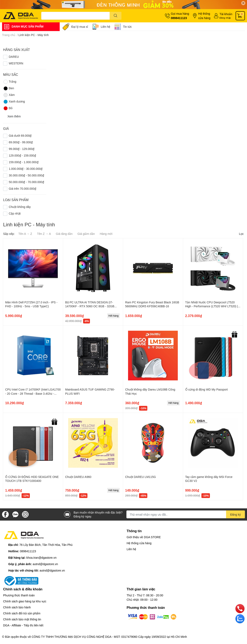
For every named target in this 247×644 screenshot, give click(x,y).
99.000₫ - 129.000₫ (22, 149)
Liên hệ (105, 27)
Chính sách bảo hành (17, 607)
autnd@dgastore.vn (45, 564)
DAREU (14, 57)
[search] (116, 16)
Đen (9, 88)
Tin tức (127, 27)
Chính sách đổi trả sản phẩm (22, 613)
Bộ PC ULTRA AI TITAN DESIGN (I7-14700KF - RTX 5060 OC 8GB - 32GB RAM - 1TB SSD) (90, 306)
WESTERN (16, 63)
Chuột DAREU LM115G (140, 477)
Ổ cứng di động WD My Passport (206, 389)
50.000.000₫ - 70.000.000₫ (26, 182)
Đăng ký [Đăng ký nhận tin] (235, 514)
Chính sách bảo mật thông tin (22, 619)
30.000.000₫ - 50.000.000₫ (26, 175)
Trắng (10, 82)
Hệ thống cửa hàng (204, 16)
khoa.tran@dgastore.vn (41, 558)
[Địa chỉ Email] (186, 514)
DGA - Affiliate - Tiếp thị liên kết (23, 625)
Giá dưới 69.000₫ (20, 136)
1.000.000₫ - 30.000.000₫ (26, 169)
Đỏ (8, 108)
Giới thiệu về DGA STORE (144, 537)
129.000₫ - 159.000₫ (22, 155)
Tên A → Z (25, 234)
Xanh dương (14, 102)
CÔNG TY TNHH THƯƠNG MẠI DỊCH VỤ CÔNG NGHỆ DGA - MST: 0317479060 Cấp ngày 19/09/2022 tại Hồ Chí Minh (109, 637)
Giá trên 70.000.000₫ (22, 189)
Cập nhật (15, 213)
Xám (9, 95)
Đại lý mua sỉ (80, 27)
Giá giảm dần (86, 234)
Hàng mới (106, 234)
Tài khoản (226, 14)
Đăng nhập (225, 18)
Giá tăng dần (64, 234)
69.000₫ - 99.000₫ (21, 142)
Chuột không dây (20, 207)
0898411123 (179, 18)
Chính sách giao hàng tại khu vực (25, 601)
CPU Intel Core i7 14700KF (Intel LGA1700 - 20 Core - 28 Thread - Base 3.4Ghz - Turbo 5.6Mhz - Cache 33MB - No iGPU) (33, 393)
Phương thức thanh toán (19, 595)
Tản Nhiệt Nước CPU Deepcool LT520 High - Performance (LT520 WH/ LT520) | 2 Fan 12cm (213, 306)
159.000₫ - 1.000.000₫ (24, 162)
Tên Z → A (44, 234)
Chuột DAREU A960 (78, 477)
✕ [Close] (243, 3)
